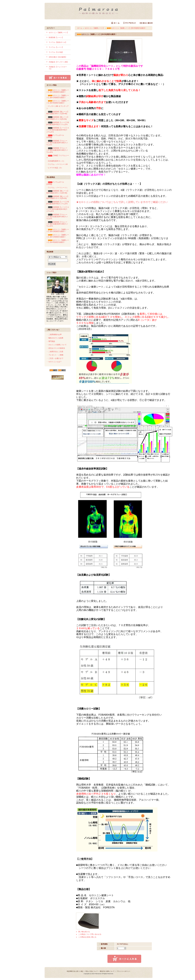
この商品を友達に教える (87, 937)
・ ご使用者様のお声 (54, 335)
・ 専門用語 (51, 341)
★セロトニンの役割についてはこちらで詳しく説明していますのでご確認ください (122, 202)
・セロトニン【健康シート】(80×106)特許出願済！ (58, 96)
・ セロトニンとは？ (54, 362)
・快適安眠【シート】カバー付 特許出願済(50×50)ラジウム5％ (58, 130)
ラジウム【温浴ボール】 (58, 42)
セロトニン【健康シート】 (59, 33)
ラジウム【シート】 (56, 47)
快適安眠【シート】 (56, 37)
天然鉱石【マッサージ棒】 (59, 62)
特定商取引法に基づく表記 (75, 971)
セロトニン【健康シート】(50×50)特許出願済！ (127, 28)
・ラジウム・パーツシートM (57, 164)
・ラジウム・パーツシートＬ (57, 188)
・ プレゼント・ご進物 (55, 355)
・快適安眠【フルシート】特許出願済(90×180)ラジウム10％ (57, 150)
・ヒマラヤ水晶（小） (55, 168)
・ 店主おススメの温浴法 (56, 348)
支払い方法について (92, 971)
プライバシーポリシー (123, 971)
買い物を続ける (84, 932)
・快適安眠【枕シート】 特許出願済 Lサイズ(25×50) (58, 118)
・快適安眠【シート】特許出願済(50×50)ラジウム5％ (58, 123)
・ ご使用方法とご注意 (55, 352)
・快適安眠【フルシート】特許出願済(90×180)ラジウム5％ (57, 143)
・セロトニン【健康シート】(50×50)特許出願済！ (58, 102)
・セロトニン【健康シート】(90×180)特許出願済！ (58, 91)
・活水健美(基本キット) (55, 161)
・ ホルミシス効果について (56, 345)
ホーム (80, 28)
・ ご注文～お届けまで (55, 358)
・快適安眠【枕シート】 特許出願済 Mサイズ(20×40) (58, 113)
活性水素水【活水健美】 (58, 57)
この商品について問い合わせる (90, 934)
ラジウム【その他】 (56, 52)
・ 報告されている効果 (55, 338)
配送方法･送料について (107, 971)
